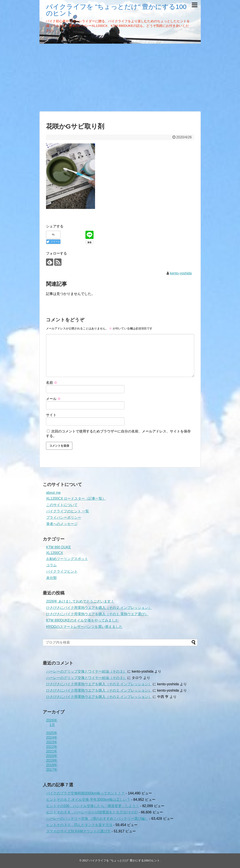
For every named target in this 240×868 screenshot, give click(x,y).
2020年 (52, 756)
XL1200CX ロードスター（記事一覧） (76, 499)
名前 (52, 383)
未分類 (51, 578)
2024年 (52, 738)
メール (53, 399)
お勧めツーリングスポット (67, 559)
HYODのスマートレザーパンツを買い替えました (84, 627)
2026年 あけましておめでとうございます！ (80, 601)
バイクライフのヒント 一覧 (68, 511)
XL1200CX (55, 553)
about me (54, 493)
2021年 (52, 751)
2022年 (52, 747)
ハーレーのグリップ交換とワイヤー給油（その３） (86, 671)
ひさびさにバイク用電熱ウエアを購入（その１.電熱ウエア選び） (97, 614)
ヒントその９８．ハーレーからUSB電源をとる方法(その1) (92, 812)
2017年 (52, 770)
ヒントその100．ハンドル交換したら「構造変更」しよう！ (93, 806)
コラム (51, 565)
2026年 (52, 720)
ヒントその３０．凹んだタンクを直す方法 (79, 825)
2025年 (52, 733)
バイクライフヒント (62, 571)
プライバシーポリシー (64, 518)
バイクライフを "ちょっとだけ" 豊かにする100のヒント (116, 10)
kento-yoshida (181, 273)
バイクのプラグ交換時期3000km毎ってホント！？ (86, 793)
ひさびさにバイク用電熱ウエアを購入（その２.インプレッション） (99, 608)
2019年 (52, 760)
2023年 (52, 742)
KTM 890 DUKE (59, 547)
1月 (52, 725)
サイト (51, 415)
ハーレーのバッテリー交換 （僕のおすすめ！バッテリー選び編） (97, 819)
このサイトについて (62, 505)
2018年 (52, 765)
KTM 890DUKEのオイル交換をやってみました (83, 620)
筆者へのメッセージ (62, 524)
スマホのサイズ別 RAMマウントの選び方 (78, 831)
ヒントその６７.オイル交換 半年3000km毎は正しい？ (88, 800)
